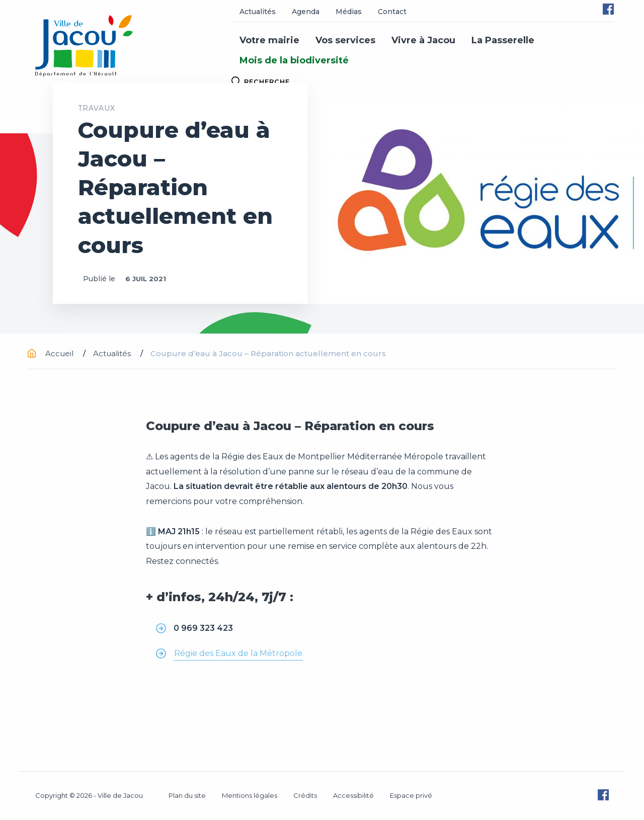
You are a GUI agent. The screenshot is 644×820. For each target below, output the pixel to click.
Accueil (52, 353)
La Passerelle (503, 40)
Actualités (258, 12)
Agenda (306, 12)
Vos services (345, 40)
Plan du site (187, 795)
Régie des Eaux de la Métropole (238, 653)
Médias (349, 12)
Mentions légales (250, 795)
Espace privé (411, 795)
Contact (392, 12)
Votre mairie (269, 40)
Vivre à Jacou (423, 40)
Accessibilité (353, 795)
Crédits (305, 795)
